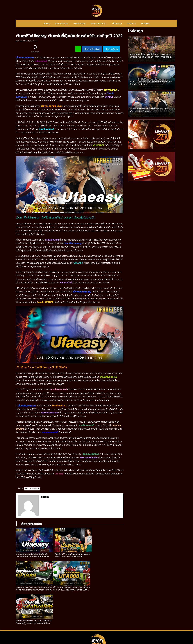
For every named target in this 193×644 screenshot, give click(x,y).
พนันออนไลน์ (80, 24)
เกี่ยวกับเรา (117, 24)
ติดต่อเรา (131, 24)
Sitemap (145, 24)
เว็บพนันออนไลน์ (32, 489)
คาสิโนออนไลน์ (62, 24)
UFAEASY (78, 263)
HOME (47, 24)
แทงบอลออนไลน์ (99, 24)
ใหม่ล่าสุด (136, 31)
